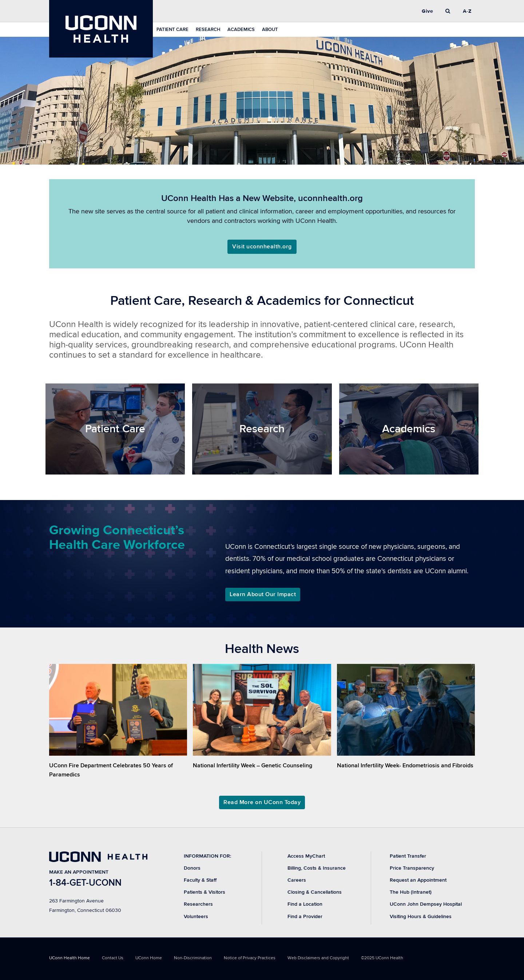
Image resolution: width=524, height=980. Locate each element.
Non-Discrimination (193, 958)
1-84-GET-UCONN (85, 883)
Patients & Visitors (205, 892)
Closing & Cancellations (315, 892)
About (270, 29)
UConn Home (149, 958)
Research (208, 29)
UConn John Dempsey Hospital (426, 904)
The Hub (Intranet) (411, 892)
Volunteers (196, 916)
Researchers (198, 904)
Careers (297, 880)
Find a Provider (305, 916)
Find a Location (305, 904)
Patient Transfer (408, 856)
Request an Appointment (418, 880)
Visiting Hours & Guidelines (421, 916)
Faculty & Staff (200, 880)
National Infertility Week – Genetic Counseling (253, 765)
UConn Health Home (70, 958)
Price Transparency (412, 868)
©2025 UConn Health (382, 958)
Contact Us (113, 958)
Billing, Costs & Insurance (317, 868)
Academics (241, 29)
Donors (192, 868)
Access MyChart (306, 856)
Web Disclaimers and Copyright (318, 958)
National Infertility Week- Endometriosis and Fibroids (405, 765)
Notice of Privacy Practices (250, 958)
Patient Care (172, 29)
